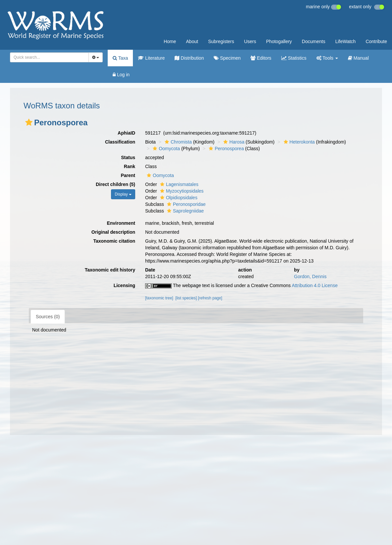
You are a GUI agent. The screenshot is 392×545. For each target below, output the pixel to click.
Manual (358, 58)
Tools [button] (327, 58)
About (192, 41)
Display (123, 194)
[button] (29, 122)
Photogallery (279, 41)
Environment (121, 223)
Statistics (294, 58)
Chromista (177, 142)
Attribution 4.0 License (315, 285)
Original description (113, 232)
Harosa (233, 142)
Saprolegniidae (185, 211)
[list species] (186, 298)
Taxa (120, 58)
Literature (151, 58)
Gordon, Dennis (310, 276)
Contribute (376, 41)
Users (250, 41)
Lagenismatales (178, 184)
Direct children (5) (115, 184)
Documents (314, 41)
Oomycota (166, 149)
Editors (261, 58)
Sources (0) (48, 317)
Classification (120, 142)
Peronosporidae (186, 204)
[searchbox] (48, 57)
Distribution (189, 58)
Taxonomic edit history (110, 270)
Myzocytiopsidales (181, 191)
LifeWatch (346, 41)
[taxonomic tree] (159, 298)
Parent (128, 175)
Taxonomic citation (114, 241)
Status (128, 157)
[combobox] (49, 57)
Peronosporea (225, 149)
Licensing (124, 285)
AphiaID (126, 133)
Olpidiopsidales (178, 198)
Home (170, 41)
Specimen (227, 58)
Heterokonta (298, 142)
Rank (130, 166)
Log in (121, 75)
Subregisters (221, 41)
